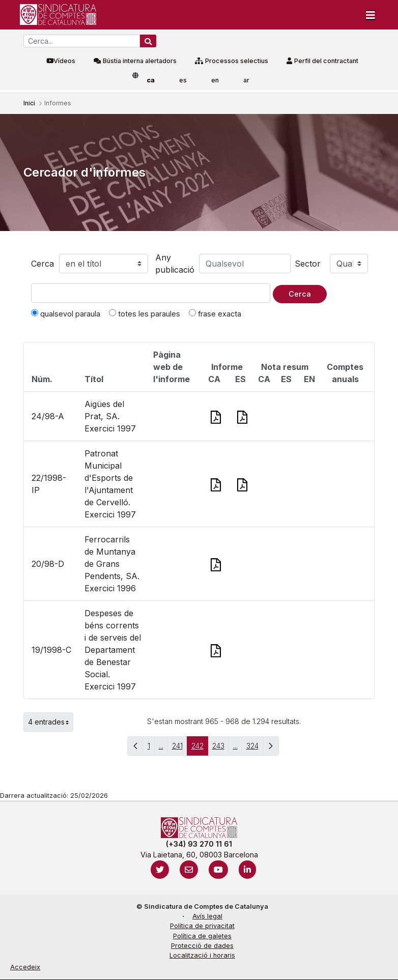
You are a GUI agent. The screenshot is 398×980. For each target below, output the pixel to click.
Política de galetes (202, 936)
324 (255, 748)
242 (200, 748)
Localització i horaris (202, 955)
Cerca (42, 264)
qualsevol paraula (66, 313)
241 (180, 748)
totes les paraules (145, 313)
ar (246, 80)
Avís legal (207, 916)
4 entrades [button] (51, 722)
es (183, 80)
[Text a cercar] (151, 293)
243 (221, 748)
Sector (308, 264)
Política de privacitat (202, 926)
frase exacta (215, 313)
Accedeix (25, 967)
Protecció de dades (202, 946)
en (215, 80)
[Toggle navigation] (371, 15)
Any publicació (175, 264)
